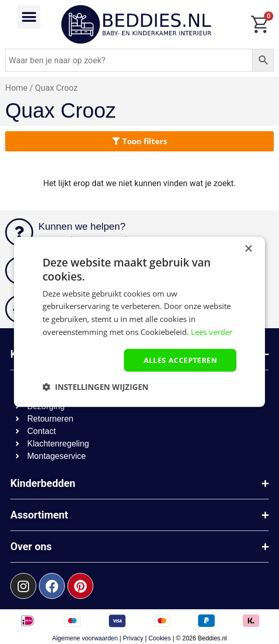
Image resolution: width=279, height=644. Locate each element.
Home (16, 88)
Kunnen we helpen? (82, 226)
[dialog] (139, 322)
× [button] (248, 249)
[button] (29, 17)
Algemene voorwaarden (85, 638)
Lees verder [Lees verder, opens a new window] (212, 332)
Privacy (133, 638)
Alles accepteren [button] (180, 360)
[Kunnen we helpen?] (19, 232)
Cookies (159, 638)
